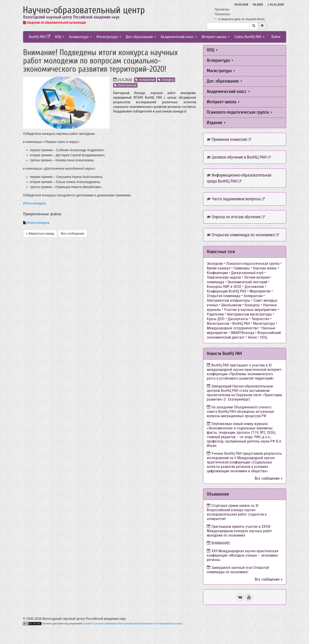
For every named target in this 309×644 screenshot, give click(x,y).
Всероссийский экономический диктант (244, 335)
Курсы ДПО (216, 319)
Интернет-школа (216, 37)
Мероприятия (260, 291)
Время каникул (219, 268)
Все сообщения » (269, 478)
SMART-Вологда (242, 333)
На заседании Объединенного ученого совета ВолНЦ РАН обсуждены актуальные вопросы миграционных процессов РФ (240, 412)
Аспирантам (145, 80)
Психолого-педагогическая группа (239, 112)
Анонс (252, 337)
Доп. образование (141, 37)
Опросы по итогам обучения (236, 217)
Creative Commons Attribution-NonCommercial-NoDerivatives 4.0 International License (133, 623)
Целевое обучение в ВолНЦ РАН (239, 157)
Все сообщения (73, 233)
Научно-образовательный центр (84, 10)
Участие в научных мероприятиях (250, 310)
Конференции (217, 273)
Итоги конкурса (34, 203)
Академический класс (179, 37)
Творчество (260, 319)
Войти (276, 37)
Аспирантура (80, 37)
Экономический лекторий (247, 282)
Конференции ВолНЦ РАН (226, 291)
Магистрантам (125, 85)
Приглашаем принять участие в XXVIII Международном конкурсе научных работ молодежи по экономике (239, 531)
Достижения (254, 287)
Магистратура (109, 37)
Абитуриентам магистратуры (249, 314)
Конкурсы (166, 80)
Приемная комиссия (229, 139)
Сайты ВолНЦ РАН (249, 37)
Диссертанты (238, 319)
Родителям (215, 314)
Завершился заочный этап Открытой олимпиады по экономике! (238, 570)
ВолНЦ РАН (40, 37)
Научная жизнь (265, 268)
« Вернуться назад (40, 233)
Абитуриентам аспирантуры (228, 300)
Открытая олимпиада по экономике (243, 235)
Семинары (242, 268)
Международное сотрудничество (232, 328)
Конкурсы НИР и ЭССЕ (224, 287)
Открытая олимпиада (224, 296)
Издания (216, 123)
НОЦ (60, 37)
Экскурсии (215, 264)
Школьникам (231, 305)
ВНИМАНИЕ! (221, 543)
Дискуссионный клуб (247, 273)
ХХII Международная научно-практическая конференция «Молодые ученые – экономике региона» (243, 555)
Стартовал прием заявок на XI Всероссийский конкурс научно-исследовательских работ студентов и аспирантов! (237, 512)
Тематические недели (224, 277)
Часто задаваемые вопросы (236, 199)
